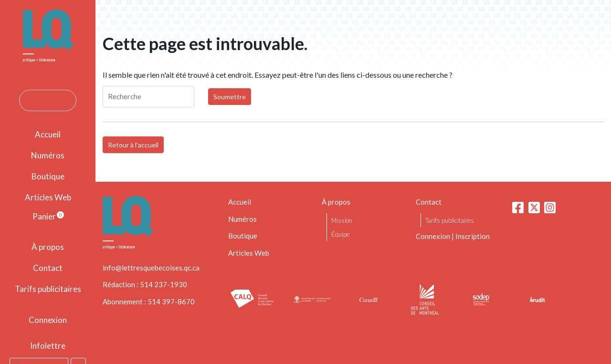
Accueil (48, 134)
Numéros (48, 155)
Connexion (48, 320)
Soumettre (230, 97)
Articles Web (48, 197)
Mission (342, 220)
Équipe (340, 234)
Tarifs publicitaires (48, 289)
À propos (48, 247)
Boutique (48, 176)
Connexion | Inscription (453, 236)
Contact (48, 268)
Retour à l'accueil (133, 145)
